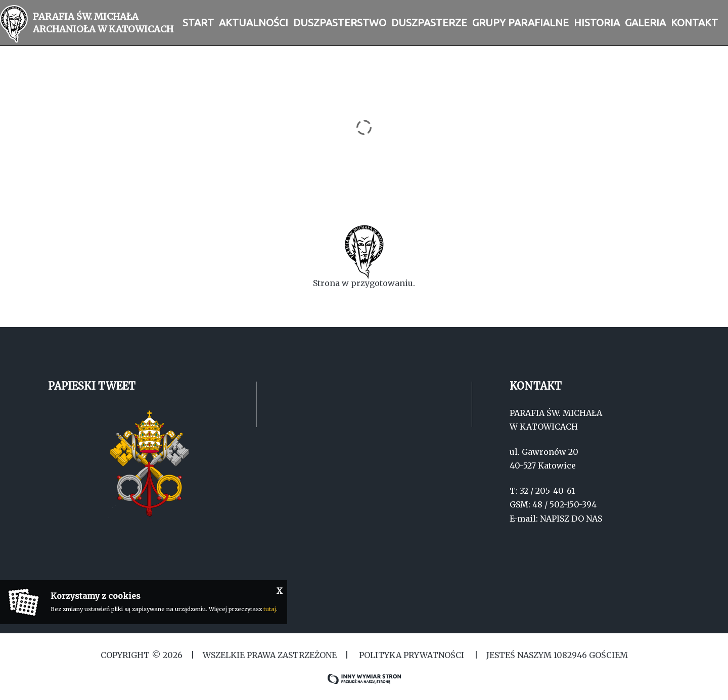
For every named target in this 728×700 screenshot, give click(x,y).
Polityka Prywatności (412, 655)
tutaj (270, 609)
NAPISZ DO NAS (571, 519)
